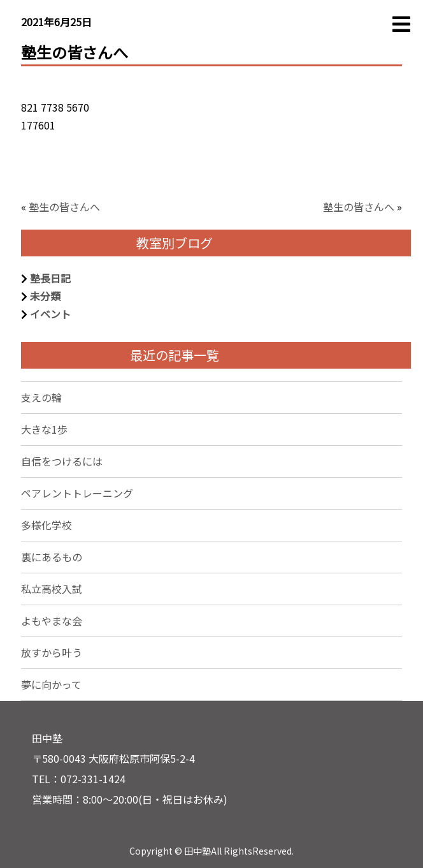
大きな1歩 (44, 429)
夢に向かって (51, 684)
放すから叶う (52, 652)
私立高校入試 (52, 589)
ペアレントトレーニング (77, 493)
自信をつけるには (62, 461)
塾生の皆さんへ (64, 207)
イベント (50, 314)
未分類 (45, 296)
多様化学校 (47, 525)
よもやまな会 (52, 621)
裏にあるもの (52, 557)
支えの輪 (41, 397)
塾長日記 (50, 278)
